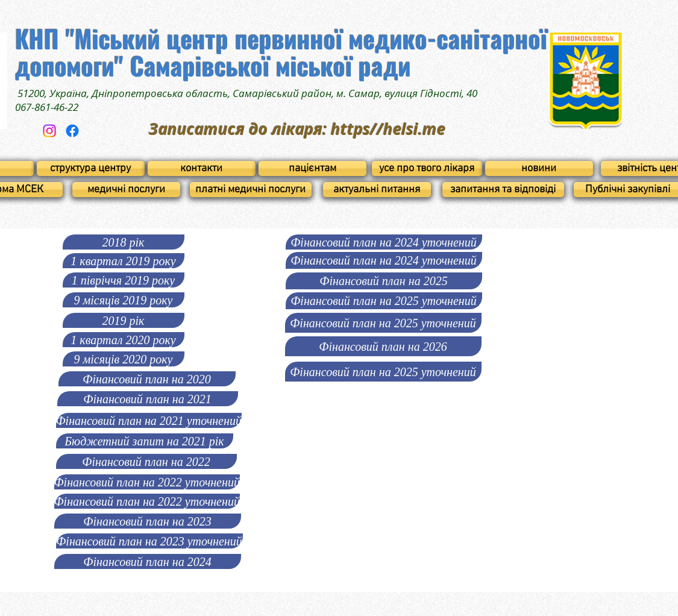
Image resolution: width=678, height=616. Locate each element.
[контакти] (202, 168)
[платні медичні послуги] (251, 190)
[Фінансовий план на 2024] (148, 561)
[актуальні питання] (377, 190)
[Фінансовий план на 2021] (148, 399)
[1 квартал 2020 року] (124, 340)
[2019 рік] (124, 320)
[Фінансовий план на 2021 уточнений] (149, 420)
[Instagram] (49, 131)
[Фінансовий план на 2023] (148, 521)
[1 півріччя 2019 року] (124, 280)
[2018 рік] (124, 242)
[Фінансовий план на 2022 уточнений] (147, 482)
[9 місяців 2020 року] (124, 359)
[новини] (539, 168)
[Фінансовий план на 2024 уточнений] (384, 242)
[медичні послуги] (126, 190)
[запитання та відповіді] (503, 190)
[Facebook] (72, 131)
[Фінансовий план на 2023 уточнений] (149, 541)
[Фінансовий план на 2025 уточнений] (384, 301)
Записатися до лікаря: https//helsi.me (297, 129)
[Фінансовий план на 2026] (383, 346)
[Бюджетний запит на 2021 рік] (145, 441)
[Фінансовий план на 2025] (384, 281)
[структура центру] (91, 168)
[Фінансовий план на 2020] (147, 379)
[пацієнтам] (312, 168)
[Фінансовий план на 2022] (146, 461)
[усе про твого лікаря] (427, 168)
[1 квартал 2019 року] (124, 261)
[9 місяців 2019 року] (124, 300)
